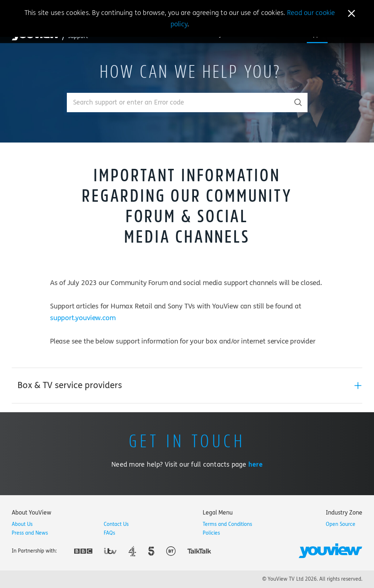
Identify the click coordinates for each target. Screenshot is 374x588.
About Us (22, 524)
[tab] (187, 386)
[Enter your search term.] (178, 103)
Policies (211, 533)
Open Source (341, 524)
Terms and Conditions (227, 524)
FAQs (109, 533)
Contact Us (116, 524)
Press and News (30, 533)
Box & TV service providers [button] (70, 385)
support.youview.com (83, 318)
